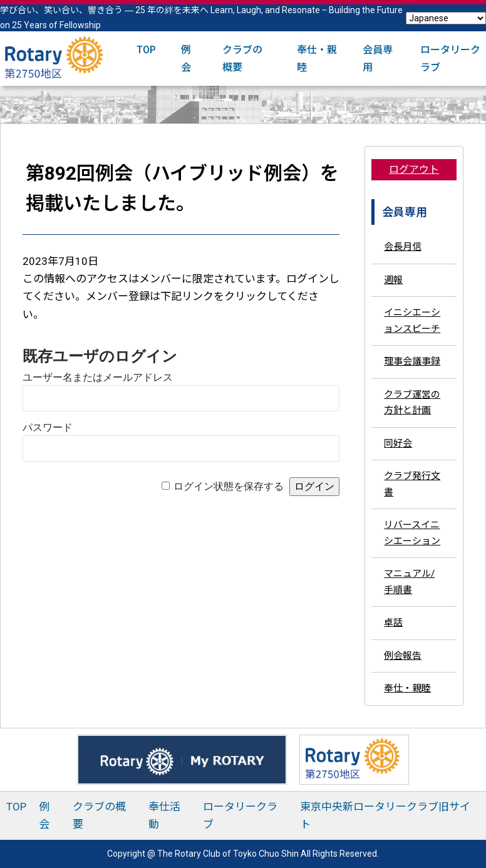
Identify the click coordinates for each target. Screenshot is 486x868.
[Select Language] (446, 18)
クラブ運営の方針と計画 (412, 403)
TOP (146, 50)
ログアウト (414, 169)
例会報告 (403, 656)
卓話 (393, 623)
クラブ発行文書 (412, 484)
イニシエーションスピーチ (412, 321)
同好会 (398, 443)
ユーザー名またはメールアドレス (98, 377)
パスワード (48, 427)
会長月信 (403, 247)
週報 (393, 280)
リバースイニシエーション (412, 533)
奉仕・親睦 (407, 688)
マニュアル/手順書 (409, 582)
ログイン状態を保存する (229, 486)
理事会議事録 (412, 361)
